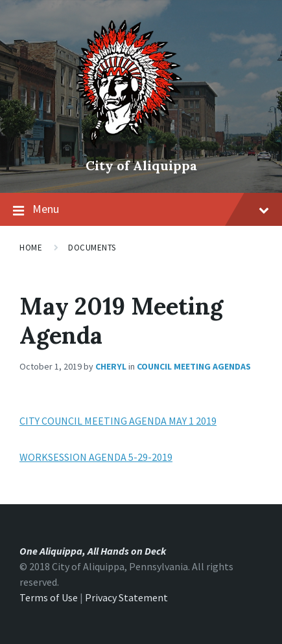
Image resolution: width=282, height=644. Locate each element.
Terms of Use (49, 597)
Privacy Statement (126, 597)
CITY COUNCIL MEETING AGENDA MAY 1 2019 (118, 421)
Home (31, 248)
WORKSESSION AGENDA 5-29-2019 (96, 457)
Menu (151, 209)
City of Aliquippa (141, 165)
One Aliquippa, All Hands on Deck (93, 551)
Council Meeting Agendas (194, 366)
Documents (92, 248)
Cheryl (111, 366)
